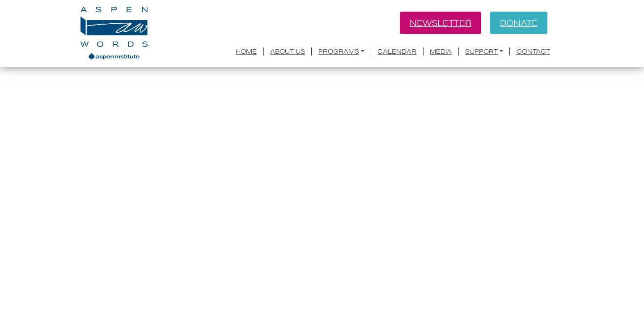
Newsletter (441, 23)
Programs (339, 51)
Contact (533, 51)
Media (441, 51)
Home (246, 51)
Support (481, 51)
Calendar (397, 51)
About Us (288, 51)
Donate (519, 23)
